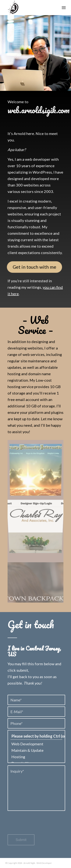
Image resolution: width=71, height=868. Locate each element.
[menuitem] (64, 8)
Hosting (36, 757)
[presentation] (36, 825)
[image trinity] (37, 469)
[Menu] (64, 8)
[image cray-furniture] (37, 523)
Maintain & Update (36, 750)
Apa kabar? (17, 150)
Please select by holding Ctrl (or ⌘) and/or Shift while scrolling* (36, 736)
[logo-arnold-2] (29, 8)
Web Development (36, 744)
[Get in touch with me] (34, 267)
